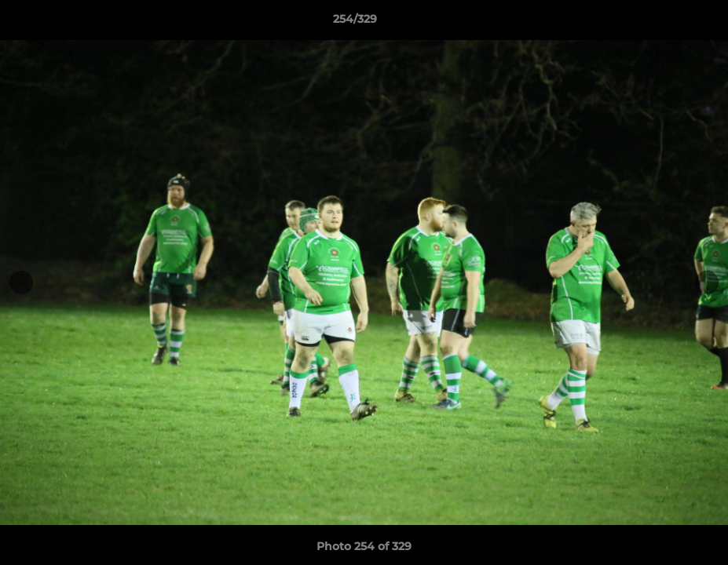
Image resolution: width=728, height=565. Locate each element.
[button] (662, 23)
